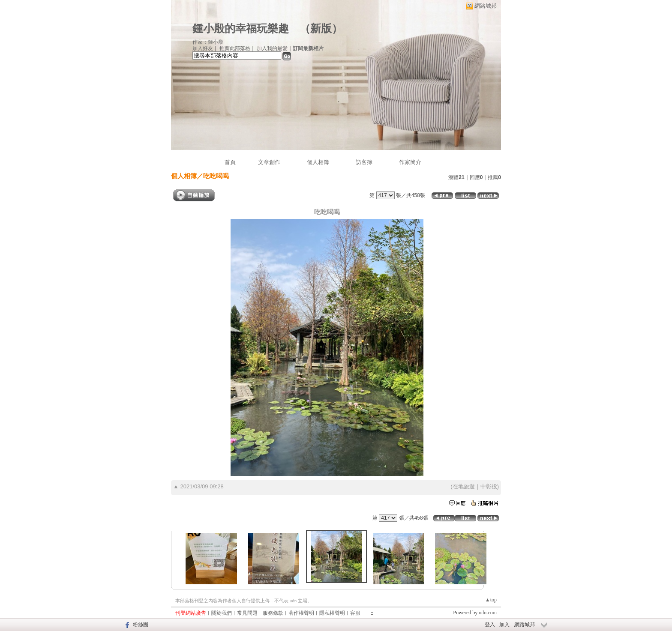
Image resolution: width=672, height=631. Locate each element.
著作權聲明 (301, 613)
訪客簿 (364, 162)
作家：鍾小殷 (208, 42)
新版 (321, 28)
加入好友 (203, 48)
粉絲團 (141, 625)
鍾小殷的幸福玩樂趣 (241, 28)
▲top (491, 600)
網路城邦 (486, 6)
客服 (355, 613)
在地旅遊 (464, 486)
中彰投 (489, 486)
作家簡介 (410, 162)
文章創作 (269, 162)
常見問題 (247, 613)
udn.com (488, 613)
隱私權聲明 (332, 613)
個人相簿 (318, 162)
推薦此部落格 (235, 48)
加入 (504, 625)
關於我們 (222, 613)
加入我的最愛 (272, 48)
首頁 (230, 162)
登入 (490, 625)
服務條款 (273, 613)
